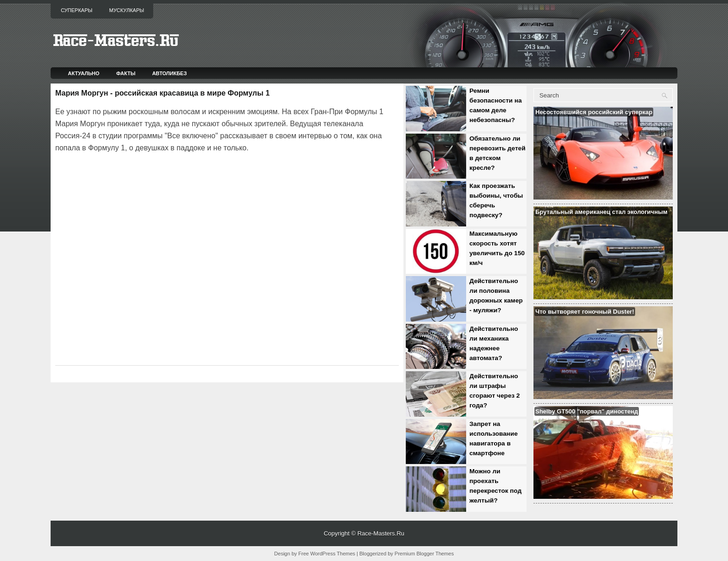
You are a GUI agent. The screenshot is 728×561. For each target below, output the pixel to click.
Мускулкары (127, 10)
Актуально (84, 73)
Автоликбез (170, 73)
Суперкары (77, 10)
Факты (126, 73)
